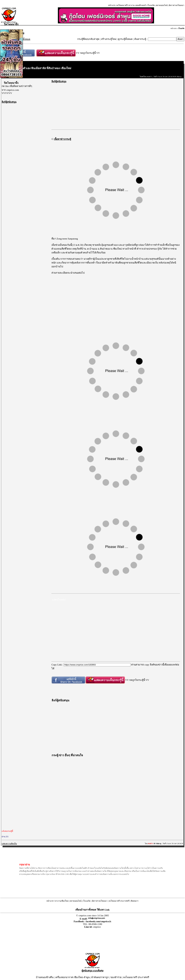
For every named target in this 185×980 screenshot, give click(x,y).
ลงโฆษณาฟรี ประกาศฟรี (119, 901)
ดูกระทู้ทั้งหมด (125, 39)
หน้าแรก (112, 5)
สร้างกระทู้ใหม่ (109, 39)
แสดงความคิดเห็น (9, 844)
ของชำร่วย (116, 977)
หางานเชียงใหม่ (62, 901)
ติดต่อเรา (135, 901)
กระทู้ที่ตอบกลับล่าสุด (88, 39)
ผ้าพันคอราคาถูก (100, 977)
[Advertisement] (26, 152)
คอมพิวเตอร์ (141, 5)
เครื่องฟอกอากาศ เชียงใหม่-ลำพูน (72, 977)
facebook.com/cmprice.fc (99, 921)
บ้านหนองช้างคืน (45, 977)
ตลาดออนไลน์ (162, 5)
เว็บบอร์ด (151, 5)
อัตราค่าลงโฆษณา (176, 5)
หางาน (131, 5)
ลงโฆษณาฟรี (122, 5)
